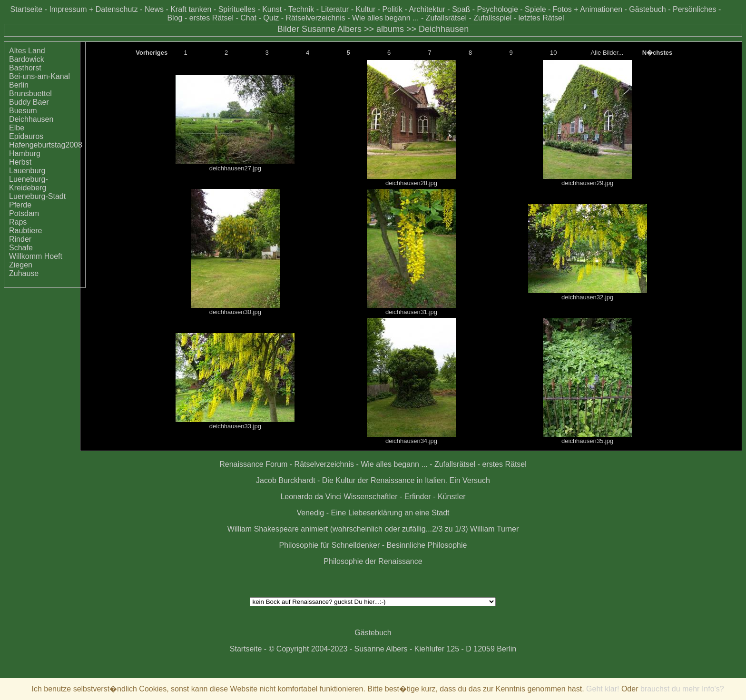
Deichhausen (444, 29)
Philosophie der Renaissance (373, 561)
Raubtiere (25, 231)
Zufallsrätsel (446, 18)
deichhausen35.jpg (587, 441)
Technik (301, 9)
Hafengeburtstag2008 (46, 145)
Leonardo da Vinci (311, 497)
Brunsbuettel (30, 94)
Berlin (19, 85)
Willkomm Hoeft (36, 256)
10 (553, 53)
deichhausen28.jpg (411, 183)
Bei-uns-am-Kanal (39, 76)
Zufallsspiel (492, 18)
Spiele (535, 9)
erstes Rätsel (211, 18)
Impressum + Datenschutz (93, 9)
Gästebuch (647, 9)
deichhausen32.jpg (587, 297)
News (154, 9)
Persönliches (695, 9)
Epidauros (26, 136)
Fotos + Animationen (588, 9)
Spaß (461, 9)
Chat (248, 18)
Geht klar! (603, 689)
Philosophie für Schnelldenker (330, 545)
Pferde (20, 205)
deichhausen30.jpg (235, 312)
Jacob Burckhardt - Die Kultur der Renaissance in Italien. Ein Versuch (373, 480)
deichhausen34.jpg (411, 441)
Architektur (427, 9)
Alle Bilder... (607, 53)
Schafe (21, 248)
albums (390, 29)
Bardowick (27, 59)
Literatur (335, 9)
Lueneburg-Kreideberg (29, 183)
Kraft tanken (191, 9)
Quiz (271, 18)
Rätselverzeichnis (315, 18)
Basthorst (25, 68)
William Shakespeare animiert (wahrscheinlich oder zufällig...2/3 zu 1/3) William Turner (373, 529)
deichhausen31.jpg (411, 312)
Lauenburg (27, 171)
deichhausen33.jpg (235, 426)
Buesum (23, 111)
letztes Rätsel (541, 18)
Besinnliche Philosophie (427, 545)
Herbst (20, 162)
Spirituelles (237, 9)
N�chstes (658, 53)
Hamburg (25, 153)
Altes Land (27, 51)
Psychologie (498, 9)
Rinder (20, 239)
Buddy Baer (29, 102)
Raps (18, 222)
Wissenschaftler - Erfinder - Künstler (405, 497)
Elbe (17, 128)
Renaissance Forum (253, 464)
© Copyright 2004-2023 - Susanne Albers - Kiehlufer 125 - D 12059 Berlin (393, 649)
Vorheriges (152, 53)
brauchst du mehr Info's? (682, 689)
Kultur (365, 9)
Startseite (27, 9)
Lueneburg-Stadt (37, 196)
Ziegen (21, 265)
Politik (392, 9)
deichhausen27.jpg (235, 168)
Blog (175, 18)
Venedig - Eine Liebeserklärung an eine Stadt (373, 513)
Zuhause (24, 273)
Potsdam (24, 213)
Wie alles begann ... (386, 18)
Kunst (272, 9)
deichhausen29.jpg (587, 183)
